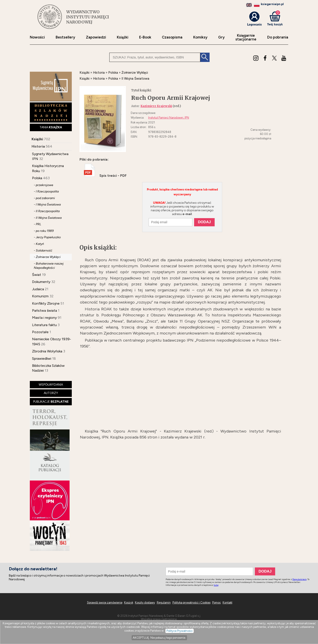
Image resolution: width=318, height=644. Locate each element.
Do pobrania (278, 37)
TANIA (51, 127)
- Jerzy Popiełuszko (47, 237)
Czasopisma (172, 37)
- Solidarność (43, 251)
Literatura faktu (44, 325)
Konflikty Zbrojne (46, 303)
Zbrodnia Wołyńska (47, 351)
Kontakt (227, 603)
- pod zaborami (44, 198)
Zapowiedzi (96, 37)
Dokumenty (41, 282)
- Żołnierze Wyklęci (47, 257)
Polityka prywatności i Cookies (191, 603)
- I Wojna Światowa (47, 205)
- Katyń (39, 244)
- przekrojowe (44, 185)
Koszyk (129, 603)
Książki (123, 37)
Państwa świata (44, 310)
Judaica (38, 289)
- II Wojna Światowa (48, 218)
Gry (221, 37)
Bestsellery (65, 37)
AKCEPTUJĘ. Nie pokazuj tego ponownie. (159, 638)
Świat (37, 275)
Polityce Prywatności (180, 631)
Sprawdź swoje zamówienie (105, 603)
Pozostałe (40, 332)
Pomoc (217, 603)
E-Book (145, 37)
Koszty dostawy (145, 603)
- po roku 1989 (44, 231)
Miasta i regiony (44, 318)
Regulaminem (299, 579)
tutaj (216, 585)
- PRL (37, 224)
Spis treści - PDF (105, 176)
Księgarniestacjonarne (246, 37)
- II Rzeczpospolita (47, 211)
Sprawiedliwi (42, 359)
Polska (37, 178)
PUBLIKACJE (51, 402)
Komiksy (200, 37)
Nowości (37, 37)
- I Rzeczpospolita (46, 191)
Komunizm (40, 296)
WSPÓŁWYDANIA (51, 385)
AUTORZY (51, 393)
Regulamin (164, 603)
